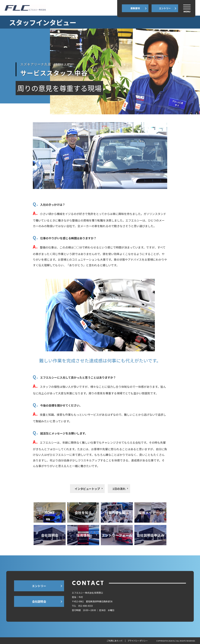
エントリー (165, 8)
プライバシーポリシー (138, 641)
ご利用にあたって (115, 641)
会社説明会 (39, 601)
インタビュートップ (87, 489)
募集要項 (135, 8)
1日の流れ (119, 489)
